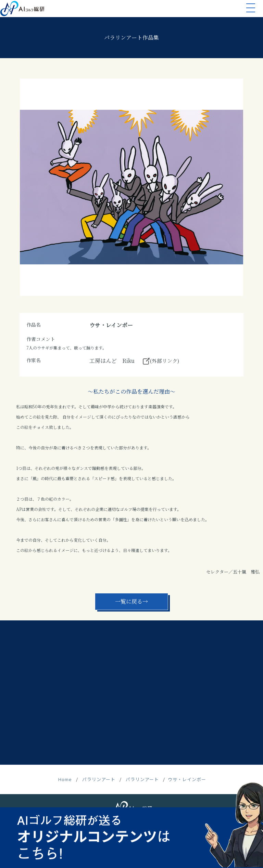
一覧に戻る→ (131, 601)
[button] (251, 9)
